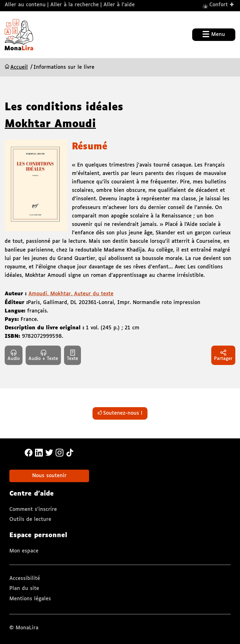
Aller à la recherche (75, 5)
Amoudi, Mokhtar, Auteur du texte (71, 294)
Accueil (19, 67)
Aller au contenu (25, 5)
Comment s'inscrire (33, 509)
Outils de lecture (30, 519)
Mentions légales (30, 599)
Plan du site (24, 589)
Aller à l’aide (119, 5)
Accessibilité (25, 579)
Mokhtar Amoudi (50, 124)
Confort (222, 5)
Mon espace (24, 551)
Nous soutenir (49, 476)
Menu (214, 34)
